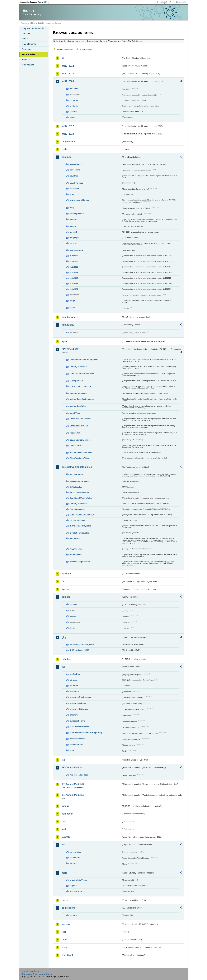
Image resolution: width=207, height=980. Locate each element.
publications (69, 908)
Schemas (27, 49)
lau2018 (66, 837)
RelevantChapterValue (80, 562)
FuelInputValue (77, 381)
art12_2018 (68, 74)
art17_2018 (68, 134)
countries (74, 100)
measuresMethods (78, 703)
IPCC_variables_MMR (79, 650)
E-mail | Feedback (31, 971)
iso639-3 (74, 226)
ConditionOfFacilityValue (81, 498)
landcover (67, 814)
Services (26, 60)
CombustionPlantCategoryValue (84, 360)
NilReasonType (77, 250)
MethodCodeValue (78, 406)
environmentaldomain (80, 200)
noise (65, 900)
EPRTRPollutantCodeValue (82, 374)
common (67, 157)
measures (74, 691)
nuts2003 (74, 256)
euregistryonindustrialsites (77, 467)
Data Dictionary (44, 23)
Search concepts (86, 50)
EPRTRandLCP (70, 349)
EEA (34, 2)
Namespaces (28, 65)
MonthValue (75, 413)
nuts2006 (74, 261)
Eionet (34, 23)
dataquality (68, 325)
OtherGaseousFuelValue (81, 419)
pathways (74, 715)
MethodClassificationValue (82, 399)
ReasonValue (76, 433)
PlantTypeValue (77, 549)
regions (73, 886)
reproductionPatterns (79, 727)
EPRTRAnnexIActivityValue (82, 515)
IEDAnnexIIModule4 (73, 795)
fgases (65, 589)
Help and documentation (34, 28)
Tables (25, 39)
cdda (64, 149)
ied (63, 760)
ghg (64, 637)
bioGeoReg (75, 674)
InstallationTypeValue (79, 533)
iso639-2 (74, 219)
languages (74, 238)
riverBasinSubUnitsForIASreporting (86, 733)
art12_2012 (68, 66)
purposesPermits (78, 721)
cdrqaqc (74, 680)
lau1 (64, 821)
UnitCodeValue (76, 446)
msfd (65, 873)
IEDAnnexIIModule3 (73, 784)
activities (74, 89)
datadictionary (70, 317)
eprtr (64, 341)
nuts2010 (74, 267)
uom (64, 940)
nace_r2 (73, 243)
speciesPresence (77, 739)
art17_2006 (68, 81)
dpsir (72, 194)
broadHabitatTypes (78, 880)
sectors (73, 863)
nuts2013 (74, 273)
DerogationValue (77, 509)
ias (63, 667)
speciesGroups (77, 891)
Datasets (26, 34)
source (73, 616)
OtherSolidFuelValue (79, 426)
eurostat (66, 574)
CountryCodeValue (78, 367)
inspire (66, 806)
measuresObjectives (79, 709)
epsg (72, 208)
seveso (66, 924)
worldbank (68, 955)
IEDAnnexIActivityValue (80, 526)
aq (63, 58)
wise (64, 947)
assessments (76, 164)
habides (66, 659)
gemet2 (66, 597)
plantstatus (75, 858)
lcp (63, 845)
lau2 (64, 829)
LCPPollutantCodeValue (81, 386)
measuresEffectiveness (80, 697)
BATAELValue (76, 487)
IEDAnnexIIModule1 (73, 768)
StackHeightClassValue (80, 440)
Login (161, 2)
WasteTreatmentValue (80, 458)
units (72, 750)
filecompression (77, 214)
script (72, 301)
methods (74, 106)
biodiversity (68, 142)
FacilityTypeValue (78, 520)
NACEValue (75, 538)
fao (63, 581)
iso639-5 (74, 232)
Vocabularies (29, 54)
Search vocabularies (65, 50)
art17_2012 (68, 126)
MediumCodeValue (78, 393)
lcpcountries (75, 852)
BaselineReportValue (79, 481)
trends (73, 117)
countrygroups (76, 183)
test (64, 932)
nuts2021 (74, 284)
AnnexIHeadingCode (79, 775)
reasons (73, 112)
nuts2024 (74, 289)
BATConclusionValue (79, 492)
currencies (75, 189)
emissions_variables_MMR (82, 645)
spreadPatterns (77, 745)
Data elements (29, 44)
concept (73, 604)
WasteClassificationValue (81, 453)
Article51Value (76, 474)
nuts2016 (74, 278)
